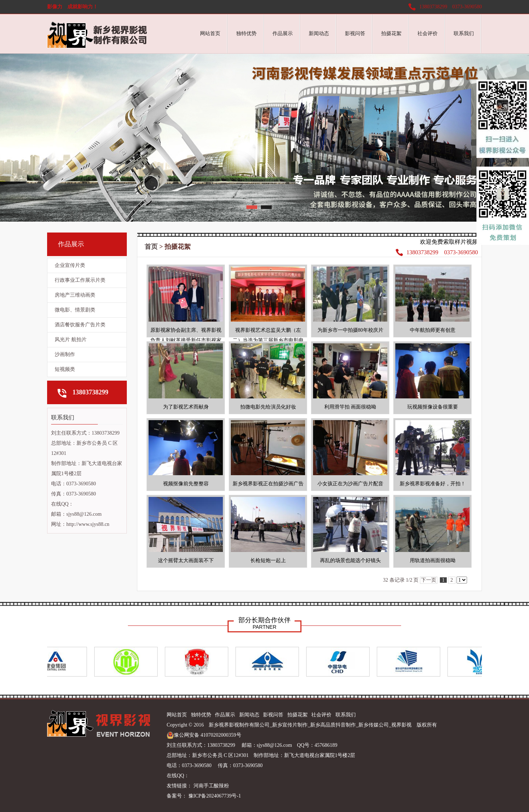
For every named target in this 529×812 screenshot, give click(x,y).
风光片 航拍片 (71, 340)
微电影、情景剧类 (75, 310)
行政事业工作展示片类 (80, 280)
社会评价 (428, 34)
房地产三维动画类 (75, 295)
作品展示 (283, 34)
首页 (151, 247)
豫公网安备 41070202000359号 (204, 735)
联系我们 (464, 34)
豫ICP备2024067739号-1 (214, 796)
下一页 (429, 580)
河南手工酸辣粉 (211, 786)
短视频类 (65, 369)
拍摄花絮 (391, 34)
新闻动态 (319, 34)
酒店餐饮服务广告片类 (80, 325)
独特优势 (246, 34)
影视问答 (355, 34)
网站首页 (210, 34)
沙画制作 (65, 354)
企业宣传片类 (70, 265)
